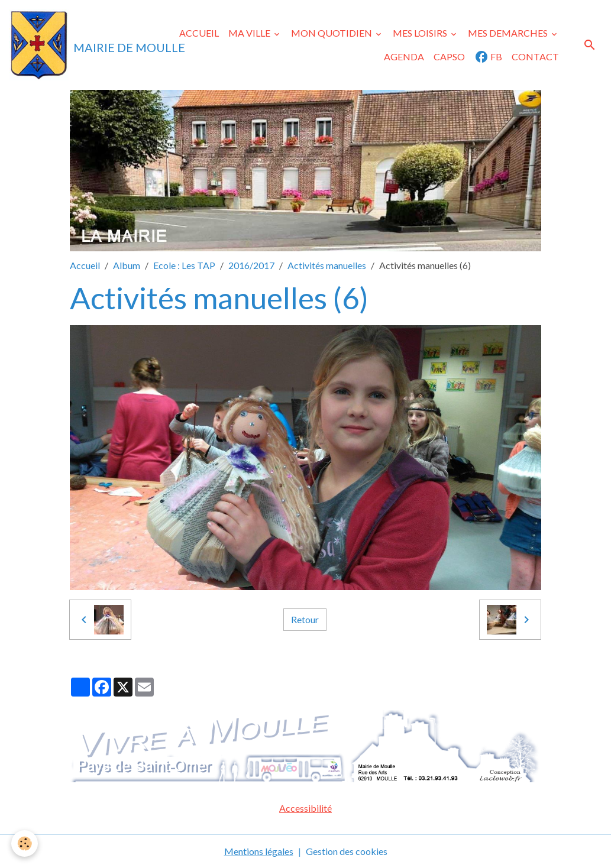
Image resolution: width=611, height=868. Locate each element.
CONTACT (535, 56)
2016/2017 (251, 265)
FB (488, 57)
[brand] (75, 45)
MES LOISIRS (421, 33)
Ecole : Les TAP (184, 265)
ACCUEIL (199, 33)
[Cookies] (25, 843)
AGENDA (404, 56)
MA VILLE (250, 33)
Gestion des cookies (347, 851)
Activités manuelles (327, 265)
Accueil (85, 265)
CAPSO (449, 56)
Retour (305, 619)
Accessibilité (305, 808)
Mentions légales (259, 851)
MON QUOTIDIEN (332, 33)
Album (127, 265)
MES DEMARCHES (509, 33)
